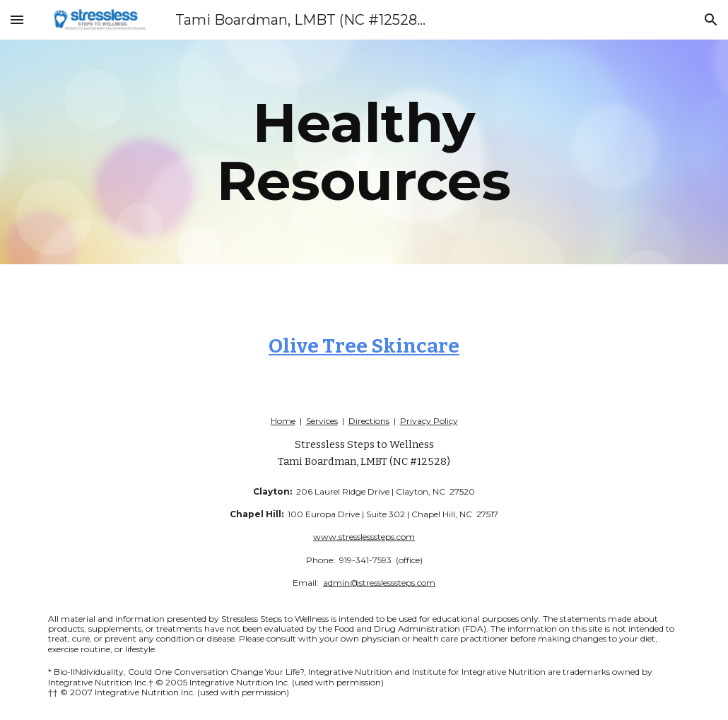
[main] (364, 152)
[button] (17, 19)
